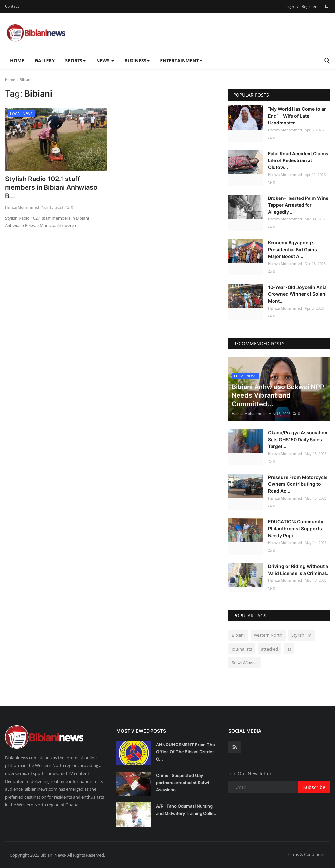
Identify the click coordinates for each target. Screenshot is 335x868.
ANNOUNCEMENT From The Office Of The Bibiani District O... (185, 752)
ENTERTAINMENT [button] (181, 60)
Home (17, 60)
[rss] (235, 747)
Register (309, 6)
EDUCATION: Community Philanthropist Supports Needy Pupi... (296, 528)
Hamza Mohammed (22, 207)
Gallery (45, 60)
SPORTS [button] (75, 60)
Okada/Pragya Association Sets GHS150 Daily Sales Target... (298, 439)
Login (289, 6)
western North (268, 635)
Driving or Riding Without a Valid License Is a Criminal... (299, 570)
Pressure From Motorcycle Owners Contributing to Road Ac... (298, 484)
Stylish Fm (301, 635)
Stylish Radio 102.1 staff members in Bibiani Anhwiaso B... (51, 187)
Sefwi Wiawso (245, 663)
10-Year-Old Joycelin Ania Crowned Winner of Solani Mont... (297, 294)
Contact (12, 6)
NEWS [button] (105, 60)
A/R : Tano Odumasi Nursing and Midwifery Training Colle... (187, 810)
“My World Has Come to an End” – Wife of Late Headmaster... (297, 116)
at (289, 649)
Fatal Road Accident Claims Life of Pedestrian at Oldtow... (298, 160)
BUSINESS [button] (137, 60)
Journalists (242, 649)
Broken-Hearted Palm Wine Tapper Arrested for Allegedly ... (298, 205)
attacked (270, 649)
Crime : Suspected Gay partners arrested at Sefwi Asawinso (183, 783)
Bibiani (238, 635)
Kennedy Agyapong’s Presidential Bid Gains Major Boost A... (292, 249)
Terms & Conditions (306, 854)
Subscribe (314, 787)
